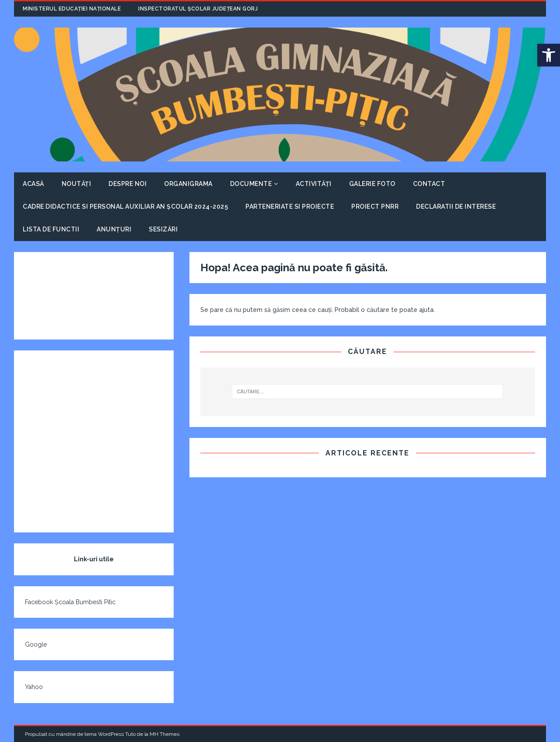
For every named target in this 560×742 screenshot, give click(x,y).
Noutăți (77, 184)
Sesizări (163, 229)
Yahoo (34, 687)
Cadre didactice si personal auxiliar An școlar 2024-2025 (125, 206)
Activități (314, 184)
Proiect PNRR (375, 206)
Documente (251, 184)
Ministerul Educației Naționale (72, 9)
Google (36, 644)
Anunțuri (114, 229)
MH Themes (164, 734)
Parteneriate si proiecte (290, 206)
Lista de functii (51, 229)
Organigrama (188, 184)
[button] (549, 55)
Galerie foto (372, 184)
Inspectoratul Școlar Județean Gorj (198, 9)
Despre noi (128, 184)
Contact (429, 184)
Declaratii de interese (456, 206)
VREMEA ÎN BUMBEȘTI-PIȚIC (94, 296)
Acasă (33, 184)
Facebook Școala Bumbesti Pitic (70, 602)
